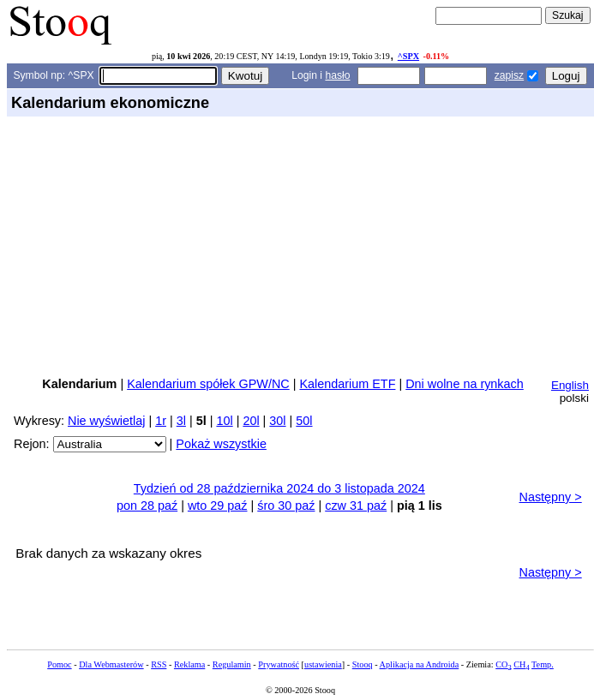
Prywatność (279, 664)
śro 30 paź (286, 506)
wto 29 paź (218, 506)
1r (161, 421)
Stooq (363, 664)
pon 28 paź (147, 506)
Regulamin (232, 664)
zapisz (509, 75)
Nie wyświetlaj (106, 421)
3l (181, 421)
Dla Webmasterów (111, 664)
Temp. (543, 664)
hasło (337, 75)
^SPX (408, 56)
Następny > (551, 497)
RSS (159, 664)
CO (503, 664)
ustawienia (323, 664)
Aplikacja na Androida (420, 664)
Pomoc (59, 664)
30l (277, 421)
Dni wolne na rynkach (465, 384)
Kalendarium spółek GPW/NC (208, 384)
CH (521, 664)
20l (251, 421)
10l (224, 421)
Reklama (189, 664)
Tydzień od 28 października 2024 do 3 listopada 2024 (279, 488)
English (570, 385)
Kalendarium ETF (347, 384)
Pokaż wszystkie (221, 444)
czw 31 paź (356, 506)
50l (304, 421)
